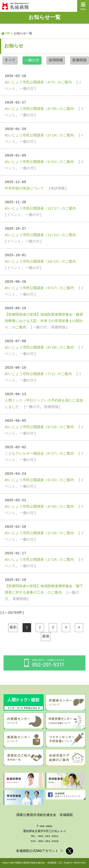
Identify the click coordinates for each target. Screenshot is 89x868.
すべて (10, 60)
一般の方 (32, 60)
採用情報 (56, 60)
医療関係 (80, 60)
